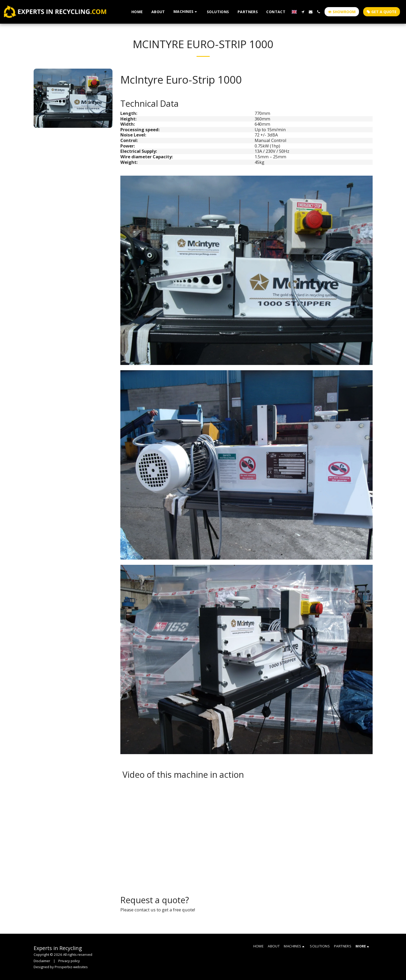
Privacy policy (69, 961)
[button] (186, 12)
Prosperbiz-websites (71, 967)
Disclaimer (42, 961)
